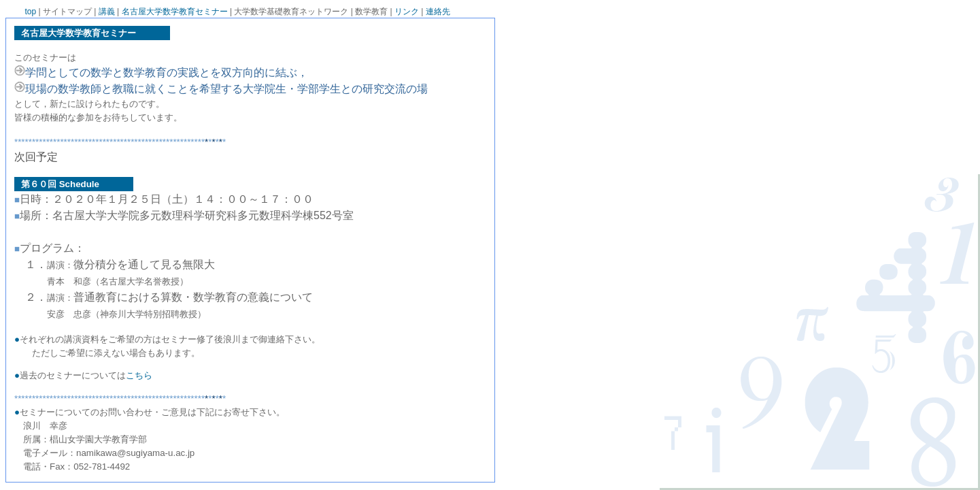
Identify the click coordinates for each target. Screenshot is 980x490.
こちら (139, 375)
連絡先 (438, 12)
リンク (407, 12)
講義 (107, 12)
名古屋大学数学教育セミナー (175, 12)
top (31, 12)
